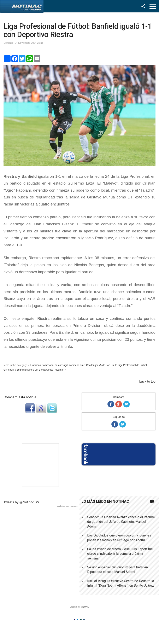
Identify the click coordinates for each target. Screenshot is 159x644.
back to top (147, 381)
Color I (74, 620)
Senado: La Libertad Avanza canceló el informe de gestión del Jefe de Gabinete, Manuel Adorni (121, 522)
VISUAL (85, 607)
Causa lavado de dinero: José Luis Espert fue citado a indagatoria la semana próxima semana (120, 554)
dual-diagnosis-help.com (67, 506)
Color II (78, 620)
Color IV (84, 620)
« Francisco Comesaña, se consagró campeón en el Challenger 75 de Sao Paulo (73, 365)
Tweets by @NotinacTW (21, 502)
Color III (81, 620)
